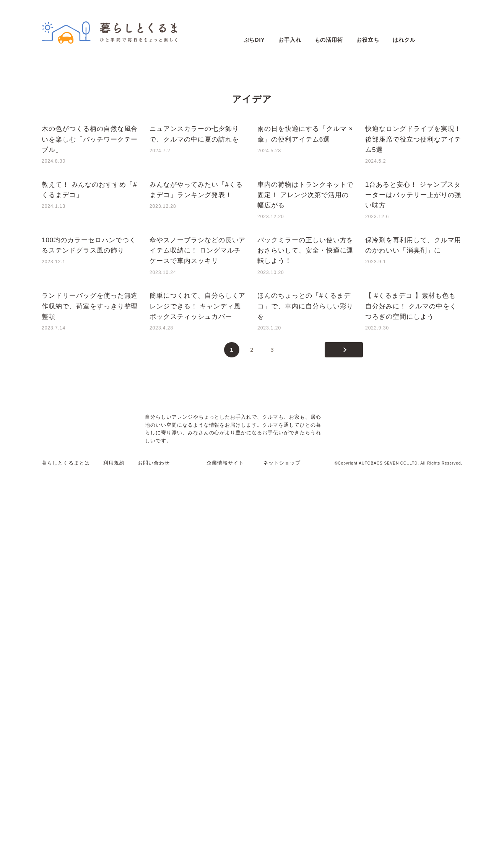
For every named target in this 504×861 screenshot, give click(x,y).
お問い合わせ (154, 852)
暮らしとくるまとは (66, 852)
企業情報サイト (225, 852)
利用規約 (114, 852)
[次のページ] (344, 739)
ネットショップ (282, 852)
